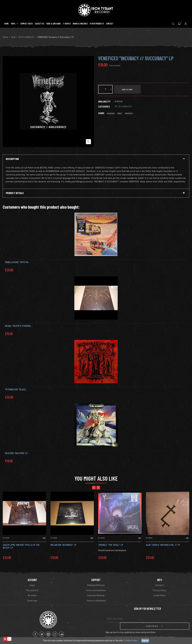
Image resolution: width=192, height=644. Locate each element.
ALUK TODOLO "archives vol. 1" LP (163, 545)
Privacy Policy (160, 590)
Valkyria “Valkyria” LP (16, 453)
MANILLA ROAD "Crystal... (18, 262)
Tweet (120, 113)
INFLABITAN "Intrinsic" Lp (63, 545)
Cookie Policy (160, 596)
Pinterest (129, 113)
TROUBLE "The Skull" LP (111, 545)
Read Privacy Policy (165, 630)
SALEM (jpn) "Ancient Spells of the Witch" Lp (21, 546)
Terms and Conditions (96, 590)
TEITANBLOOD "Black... (16, 389)
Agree (145, 641)
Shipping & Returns (96, 585)
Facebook (111, 113)
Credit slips (32, 601)
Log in (32, 585)
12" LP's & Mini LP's (123, 107)
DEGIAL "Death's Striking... (19, 326)
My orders (32, 596)
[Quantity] (105, 89)
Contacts (160, 585)
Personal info (32, 590)
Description (12, 159)
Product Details (15, 193)
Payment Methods (96, 596)
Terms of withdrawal (96, 601)
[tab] (96, 159)
